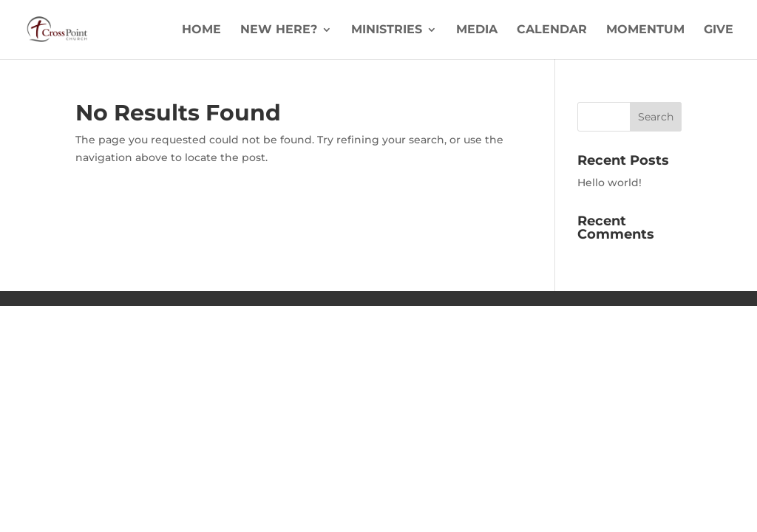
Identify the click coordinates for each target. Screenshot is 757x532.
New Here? (279, 30)
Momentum (645, 30)
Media (477, 30)
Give (719, 30)
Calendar (552, 30)
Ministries (387, 30)
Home (201, 30)
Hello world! (610, 183)
